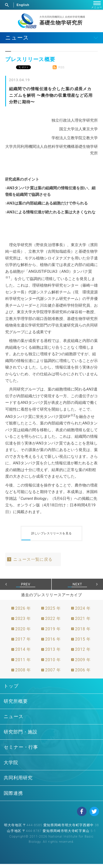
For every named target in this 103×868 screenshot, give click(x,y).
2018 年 (83, 633)
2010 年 (53, 664)
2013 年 (53, 654)
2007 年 (53, 674)
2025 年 (53, 612)
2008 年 (23, 674)
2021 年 (83, 623)
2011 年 (23, 664)
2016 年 (53, 643)
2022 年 (53, 623)
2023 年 (23, 623)
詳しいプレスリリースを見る (51, 535)
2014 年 (23, 654)
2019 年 (53, 633)
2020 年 (23, 633)
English (23, 5)
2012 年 (83, 654)
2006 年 (83, 674)
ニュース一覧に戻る (33, 563)
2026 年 (23, 612)
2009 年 (83, 664)
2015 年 (83, 643)
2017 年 (23, 643)
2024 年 (83, 612)
